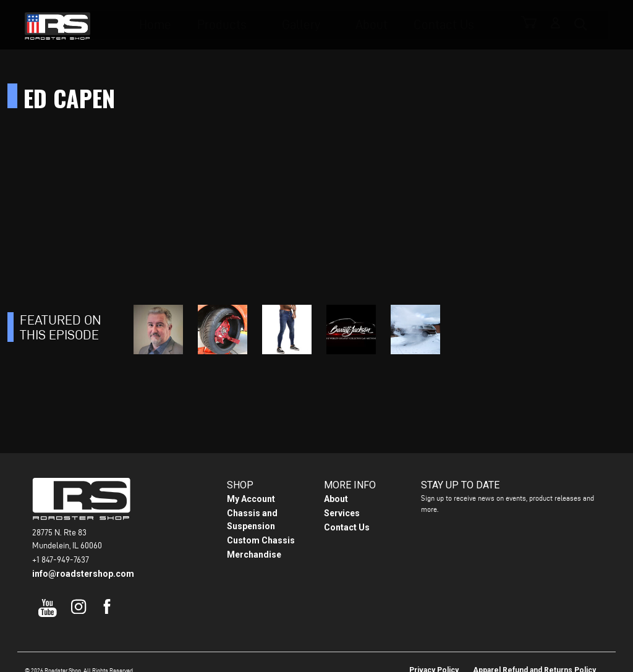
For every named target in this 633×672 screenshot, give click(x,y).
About (374, 25)
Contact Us (438, 25)
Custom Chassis (261, 540)
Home (177, 25)
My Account (251, 499)
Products (237, 25)
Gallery (309, 25)
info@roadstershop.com (83, 574)
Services (342, 513)
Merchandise (254, 555)
